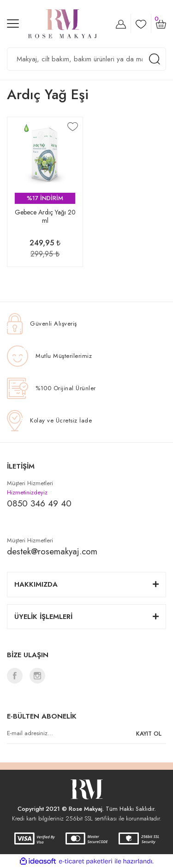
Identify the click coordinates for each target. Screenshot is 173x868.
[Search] (86, 59)
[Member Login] (121, 24)
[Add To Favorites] (73, 126)
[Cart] (161, 24)
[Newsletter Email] (86, 734)
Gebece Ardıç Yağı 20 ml (45, 217)
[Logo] (63, 24)
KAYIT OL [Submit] (149, 734)
